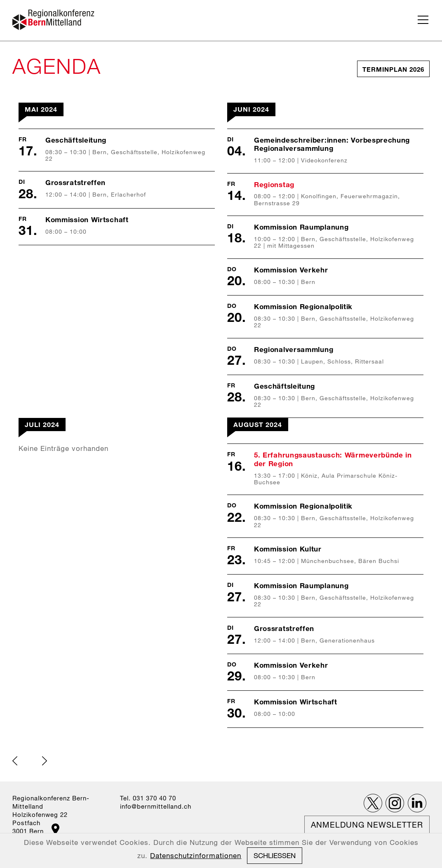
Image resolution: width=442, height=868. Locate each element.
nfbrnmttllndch (156, 806)
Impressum (234, 852)
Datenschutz (274, 852)
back (15, 761)
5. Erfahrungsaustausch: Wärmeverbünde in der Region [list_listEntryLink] (333, 459)
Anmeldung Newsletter (367, 825)
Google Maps (55, 829)
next (45, 761)
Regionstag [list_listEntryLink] (274, 184)
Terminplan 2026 (393, 69)
